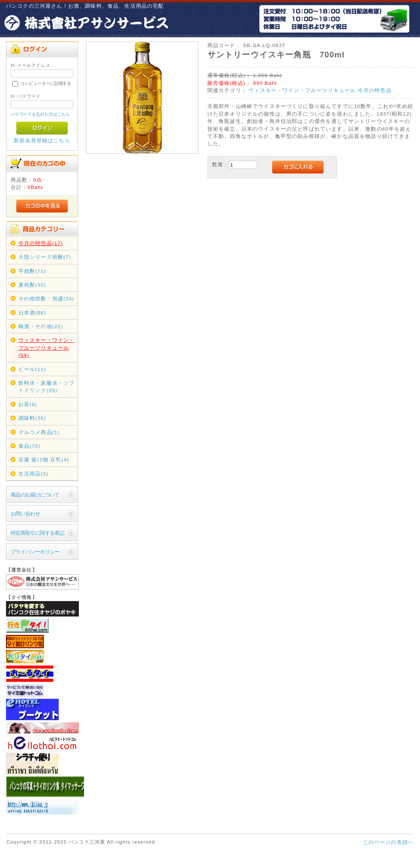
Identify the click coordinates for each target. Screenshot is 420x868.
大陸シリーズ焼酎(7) (45, 257)
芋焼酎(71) (32, 271)
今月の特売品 (375, 90)
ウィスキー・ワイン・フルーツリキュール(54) (47, 347)
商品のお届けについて (35, 495)
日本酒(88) (32, 313)
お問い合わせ (25, 513)
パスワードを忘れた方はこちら (40, 114)
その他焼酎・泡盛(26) (46, 298)
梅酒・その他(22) (41, 326)
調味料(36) (32, 418)
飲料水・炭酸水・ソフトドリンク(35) (47, 386)
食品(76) (30, 446)
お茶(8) (28, 404)
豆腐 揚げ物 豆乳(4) (44, 459)
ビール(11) (32, 369)
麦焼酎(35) (32, 285)
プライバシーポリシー (35, 552)
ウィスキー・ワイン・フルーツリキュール (302, 90)
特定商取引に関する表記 (38, 533)
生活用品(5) (33, 474)
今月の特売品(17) (41, 243)
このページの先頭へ (388, 842)
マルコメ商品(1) (39, 432)
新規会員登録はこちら (42, 140)
